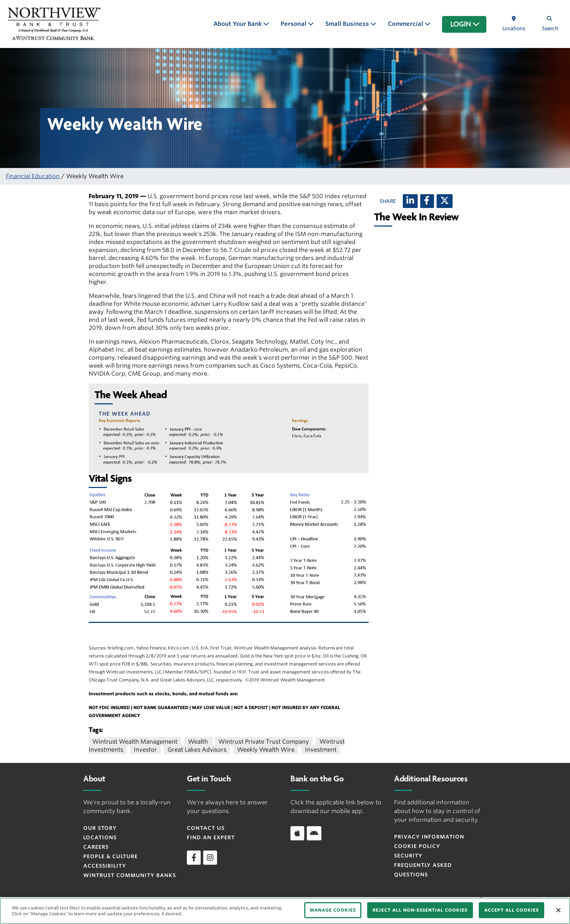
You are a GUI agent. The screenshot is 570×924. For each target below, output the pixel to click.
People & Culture (111, 856)
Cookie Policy (417, 846)
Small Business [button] (348, 24)
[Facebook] (427, 201)
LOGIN (465, 24)
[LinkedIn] (410, 201)
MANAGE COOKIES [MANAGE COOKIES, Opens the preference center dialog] (333, 910)
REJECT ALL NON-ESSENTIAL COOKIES (420, 910)
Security (408, 856)
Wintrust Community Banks (130, 875)
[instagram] (210, 857)
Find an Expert (211, 837)
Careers (96, 847)
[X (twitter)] (445, 201)
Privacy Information (429, 837)
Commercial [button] (406, 24)
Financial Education (33, 176)
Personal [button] (294, 24)
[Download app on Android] (314, 833)
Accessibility (105, 866)
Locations (100, 837)
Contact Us (206, 828)
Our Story (100, 828)
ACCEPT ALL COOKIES (511, 910)
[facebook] (194, 857)
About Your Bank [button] (238, 24)
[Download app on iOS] (297, 833)
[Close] (558, 910)
